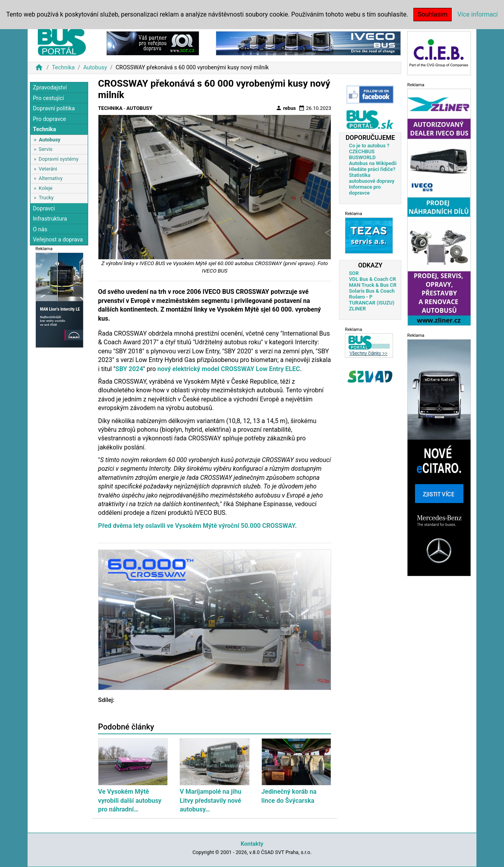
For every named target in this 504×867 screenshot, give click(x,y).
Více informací (477, 14)
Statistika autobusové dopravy (372, 178)
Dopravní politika (54, 109)
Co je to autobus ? (369, 146)
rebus (286, 108)
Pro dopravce (49, 119)
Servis (45, 149)
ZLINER (357, 309)
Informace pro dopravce (365, 190)
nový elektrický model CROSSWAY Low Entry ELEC (229, 369)
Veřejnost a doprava (58, 240)
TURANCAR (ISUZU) (372, 303)
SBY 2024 (129, 369)
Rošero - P (361, 297)
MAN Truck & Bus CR (373, 285)
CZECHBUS (362, 151)
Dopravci (44, 209)
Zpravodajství (50, 88)
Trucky (46, 198)
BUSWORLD (362, 157)
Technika (63, 68)
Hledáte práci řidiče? (372, 169)
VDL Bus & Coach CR (372, 279)
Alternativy (50, 178)
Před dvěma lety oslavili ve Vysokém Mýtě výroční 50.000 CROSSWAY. (197, 526)
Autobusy (95, 68)
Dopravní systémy (58, 159)
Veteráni (48, 169)
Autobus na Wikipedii (373, 163)
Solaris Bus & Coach (372, 291)
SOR (354, 273)
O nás (40, 229)
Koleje (45, 188)
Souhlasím (433, 14)
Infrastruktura (50, 219)
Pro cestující (48, 98)
